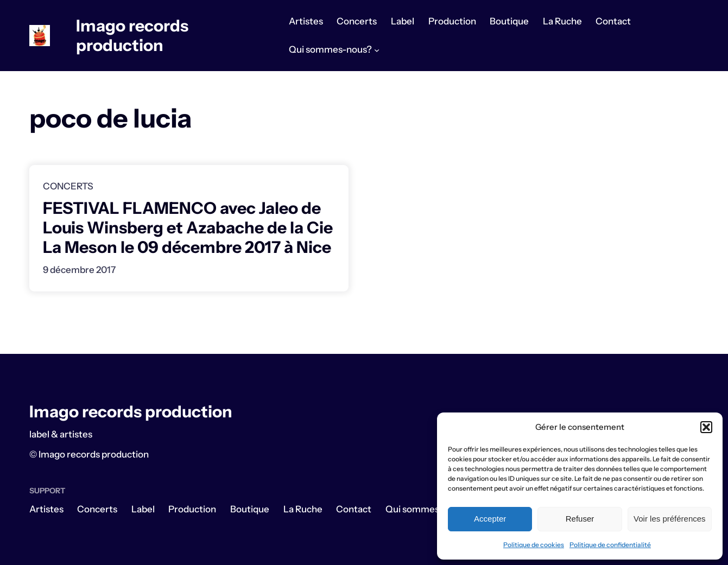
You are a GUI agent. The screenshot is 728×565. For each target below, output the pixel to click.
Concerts (68, 186)
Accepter (490, 519)
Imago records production (132, 36)
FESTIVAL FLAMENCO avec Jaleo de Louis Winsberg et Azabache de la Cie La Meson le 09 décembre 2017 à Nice (188, 228)
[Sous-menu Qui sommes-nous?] (377, 50)
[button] (706, 427)
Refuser (580, 519)
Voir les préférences (670, 519)
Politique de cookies (534, 545)
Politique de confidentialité (610, 545)
